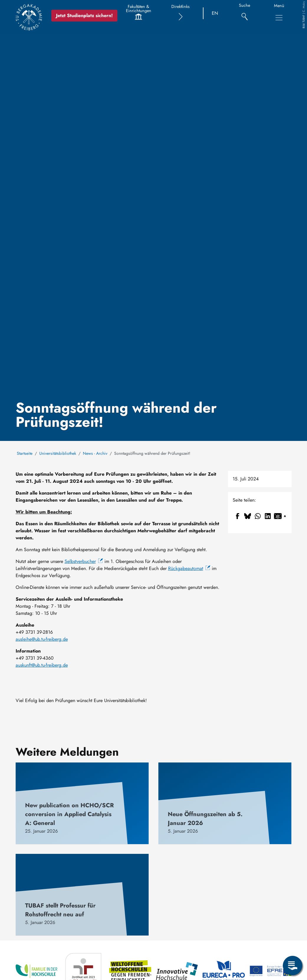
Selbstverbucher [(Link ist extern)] (84, 561)
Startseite (25, 453)
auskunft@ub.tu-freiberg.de (42, 665)
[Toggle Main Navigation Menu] (279, 18)
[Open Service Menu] (293, 966)
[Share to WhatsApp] (258, 516)
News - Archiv (95, 453)
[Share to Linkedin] (268, 516)
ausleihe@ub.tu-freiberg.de (42, 639)
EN (215, 13)
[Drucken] (285, 516)
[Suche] (245, 13)
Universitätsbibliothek (58, 453)
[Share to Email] (278, 516)
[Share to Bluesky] (248, 516)
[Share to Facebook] (238, 516)
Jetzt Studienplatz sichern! (85, 15)
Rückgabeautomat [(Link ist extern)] (189, 568)
